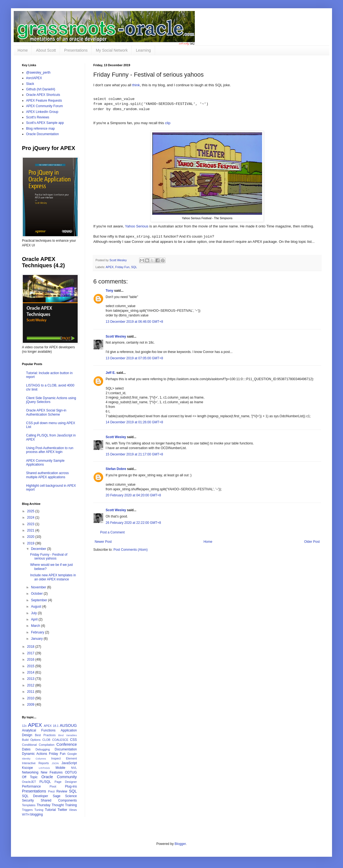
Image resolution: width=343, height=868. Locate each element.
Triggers (27, 810)
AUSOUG (68, 725)
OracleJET (29, 782)
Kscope (27, 768)
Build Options (31, 740)
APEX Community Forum (44, 106)
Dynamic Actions (35, 754)
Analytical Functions (39, 730)
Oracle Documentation (42, 134)
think (136, 85)
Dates (26, 749)
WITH (26, 814)
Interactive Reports (35, 763)
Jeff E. (111, 373)
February (38, 632)
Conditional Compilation (38, 745)
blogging (37, 814)
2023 (31, 524)
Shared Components (59, 800)
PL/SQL (45, 782)
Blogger (180, 844)
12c (24, 726)
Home (23, 50)
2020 (31, 537)
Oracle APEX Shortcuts (43, 95)
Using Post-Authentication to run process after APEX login (50, 450)
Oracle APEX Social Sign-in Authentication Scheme (46, 412)
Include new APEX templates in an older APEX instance (53, 577)
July (34, 613)
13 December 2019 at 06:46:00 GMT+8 (134, 322)
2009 (31, 705)
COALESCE (60, 740)
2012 (31, 685)
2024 (31, 518)
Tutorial (50, 810)
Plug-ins (71, 786)
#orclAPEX (34, 78)
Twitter (62, 810)
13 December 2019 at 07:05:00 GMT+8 (134, 358)
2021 (31, 530)
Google (72, 754)
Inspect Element (64, 758)
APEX (110, 267)
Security (28, 800)
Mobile (60, 768)
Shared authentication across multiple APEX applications (47, 475)
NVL (74, 768)
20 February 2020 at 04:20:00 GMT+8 (133, 495)
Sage (57, 796)
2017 (31, 653)
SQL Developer (35, 796)
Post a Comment (112, 532)
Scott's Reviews (38, 117)
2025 (31, 511)
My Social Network (112, 50)
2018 (31, 647)
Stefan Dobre (116, 469)
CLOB (46, 740)
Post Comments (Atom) (130, 550)
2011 (31, 692)
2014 (31, 672)
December (39, 549)
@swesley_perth (38, 73)
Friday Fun (122, 267)
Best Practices (45, 735)
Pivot (53, 786)
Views (73, 810)
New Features (52, 772)
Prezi (51, 791)
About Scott (46, 50)
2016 (31, 660)
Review (62, 791)
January (37, 639)
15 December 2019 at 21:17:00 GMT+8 (134, 454)
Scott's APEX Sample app (45, 123)
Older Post (312, 542)
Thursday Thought (50, 805)
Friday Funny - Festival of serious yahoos (49, 557)
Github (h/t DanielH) (41, 89)
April (35, 619)
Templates (29, 805)
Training (71, 805)
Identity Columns (34, 759)
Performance (31, 786)
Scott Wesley (119, 260)
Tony (109, 291)
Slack (30, 84)
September (40, 600)
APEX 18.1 (51, 726)
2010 (31, 698)
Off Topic (30, 777)
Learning (143, 50)
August (37, 607)
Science (71, 796)
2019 (31, 543)
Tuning (39, 810)
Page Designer (66, 782)
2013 (31, 679)
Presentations (76, 50)
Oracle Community (59, 777)
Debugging (43, 749)
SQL (134, 267)
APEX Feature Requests (44, 101)
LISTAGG (44, 768)
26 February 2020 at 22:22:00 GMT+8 (133, 523)
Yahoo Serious (137, 226)
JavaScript (69, 763)
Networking (30, 772)
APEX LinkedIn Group (42, 112)
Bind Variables (68, 735)
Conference (67, 744)
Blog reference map (40, 129)
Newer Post (103, 542)
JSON (55, 763)
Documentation (66, 749)
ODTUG (71, 772)
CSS (73, 740)
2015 (31, 666)
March (36, 626)
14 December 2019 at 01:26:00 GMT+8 (134, 422)
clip (168, 123)
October (37, 594)
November (39, 587)
